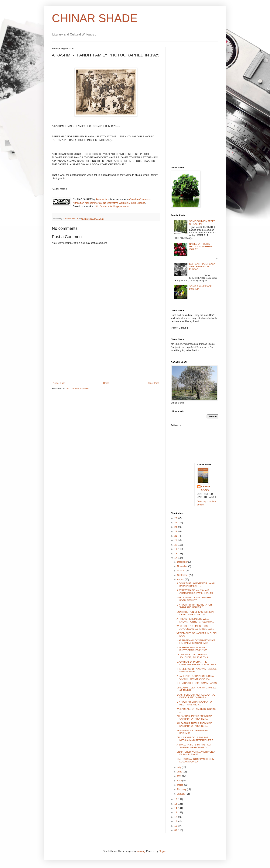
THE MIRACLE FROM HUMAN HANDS (197, 683)
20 (176, 545)
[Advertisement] (106, 353)
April (180, 781)
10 (176, 826)
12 (176, 817)
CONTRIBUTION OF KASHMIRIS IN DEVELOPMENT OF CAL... (195, 613)
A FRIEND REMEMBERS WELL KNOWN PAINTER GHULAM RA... (195, 620)
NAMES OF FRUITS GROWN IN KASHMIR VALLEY (201, 247)
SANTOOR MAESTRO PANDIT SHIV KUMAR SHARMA (195, 760)
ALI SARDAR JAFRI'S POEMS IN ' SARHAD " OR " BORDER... (194, 718)
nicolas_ (141, 851)
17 (176, 558)
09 (176, 830)
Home (106, 383)
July (179, 767)
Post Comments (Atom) (78, 389)
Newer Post (59, 383)
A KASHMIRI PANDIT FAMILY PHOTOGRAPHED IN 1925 (192, 649)
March (181, 785)
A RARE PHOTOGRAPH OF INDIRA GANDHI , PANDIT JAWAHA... (195, 677)
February (182, 789)
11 (176, 821)
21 (176, 540)
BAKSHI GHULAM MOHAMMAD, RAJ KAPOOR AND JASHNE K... (196, 696)
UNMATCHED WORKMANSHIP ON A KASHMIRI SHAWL (196, 753)
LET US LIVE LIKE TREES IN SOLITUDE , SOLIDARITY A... (193, 656)
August (181, 579)
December (183, 562)
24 (176, 527)
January (181, 794)
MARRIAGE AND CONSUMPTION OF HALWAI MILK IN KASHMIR (196, 642)
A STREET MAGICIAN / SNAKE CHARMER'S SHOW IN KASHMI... (195, 592)
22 (176, 536)
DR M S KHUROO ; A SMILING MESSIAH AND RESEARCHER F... (196, 739)
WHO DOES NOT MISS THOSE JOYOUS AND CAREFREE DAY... (195, 627)
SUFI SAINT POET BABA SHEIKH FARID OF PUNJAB (202, 267)
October (181, 571)
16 (176, 799)
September (183, 575)
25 (176, 523)
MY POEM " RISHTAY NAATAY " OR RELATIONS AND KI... (195, 703)
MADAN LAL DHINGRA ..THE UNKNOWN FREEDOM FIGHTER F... (197, 663)
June (180, 772)
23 (176, 532)
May (179, 776)
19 (176, 549)
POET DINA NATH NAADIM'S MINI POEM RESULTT (194, 599)
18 (176, 554)
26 (176, 518)
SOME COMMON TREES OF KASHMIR (202, 223)
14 (176, 808)
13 (176, 812)
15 (176, 804)
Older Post (153, 383)
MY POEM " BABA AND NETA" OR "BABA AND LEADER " (194, 606)
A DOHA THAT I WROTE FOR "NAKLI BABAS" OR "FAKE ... (196, 585)
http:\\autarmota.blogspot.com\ (112, 206)
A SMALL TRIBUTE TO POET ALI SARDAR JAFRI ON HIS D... (193, 746)
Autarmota (101, 199)
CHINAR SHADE (95, 18)
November (183, 566)
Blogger (163, 851)
